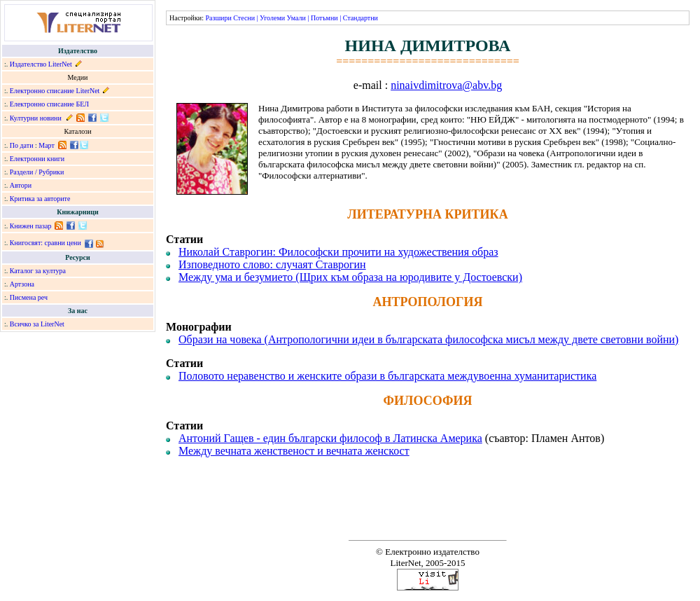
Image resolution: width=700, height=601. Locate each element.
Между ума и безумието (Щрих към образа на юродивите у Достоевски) (350, 277)
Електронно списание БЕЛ (49, 104)
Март (47, 145)
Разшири (218, 18)
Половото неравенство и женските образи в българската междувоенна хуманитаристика (387, 376)
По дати (22, 145)
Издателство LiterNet (41, 64)
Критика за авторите (40, 199)
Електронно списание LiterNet (55, 91)
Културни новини (36, 118)
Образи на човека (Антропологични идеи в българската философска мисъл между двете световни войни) (428, 339)
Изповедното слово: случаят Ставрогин (272, 264)
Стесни (244, 18)
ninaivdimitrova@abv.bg (446, 85)
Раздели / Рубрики (37, 172)
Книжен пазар (31, 226)
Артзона (22, 284)
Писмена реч (29, 297)
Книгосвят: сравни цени (45, 243)
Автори (21, 185)
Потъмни (324, 18)
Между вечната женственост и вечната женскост (294, 451)
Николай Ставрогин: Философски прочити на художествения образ (338, 252)
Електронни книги (37, 159)
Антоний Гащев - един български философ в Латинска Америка (330, 438)
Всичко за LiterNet (37, 324)
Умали (296, 18)
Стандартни (360, 18)
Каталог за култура (38, 271)
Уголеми (272, 18)
